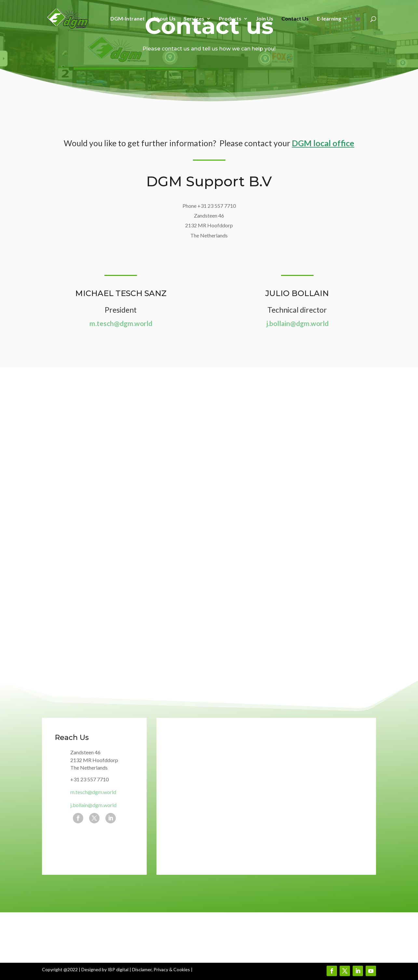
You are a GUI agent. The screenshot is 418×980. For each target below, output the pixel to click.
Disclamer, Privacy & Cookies (161, 969)
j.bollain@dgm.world (297, 323)
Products (230, 19)
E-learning (329, 19)
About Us (164, 19)
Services (194, 19)
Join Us (265, 19)
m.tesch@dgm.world (121, 323)
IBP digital (118, 969)
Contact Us (295, 19)
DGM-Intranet (128, 19)
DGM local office (323, 143)
